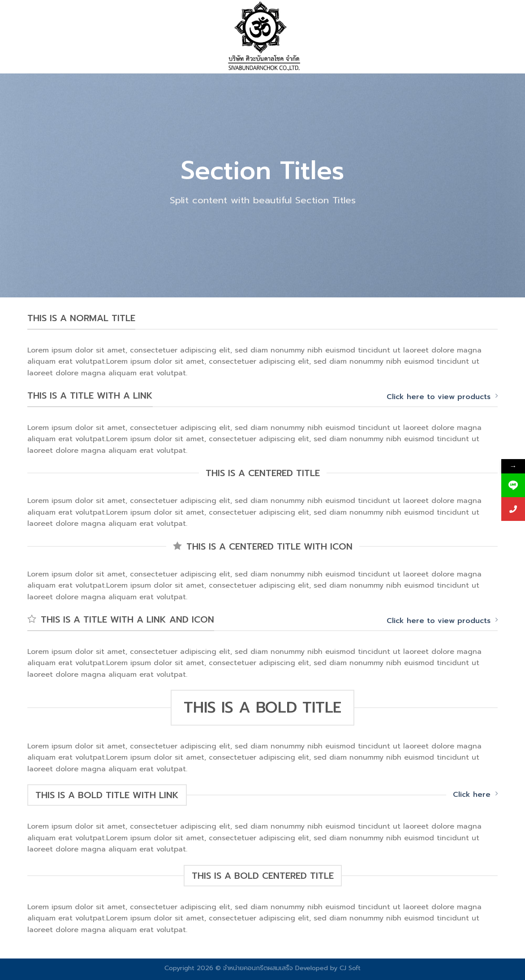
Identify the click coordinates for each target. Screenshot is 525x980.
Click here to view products (442, 397)
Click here (475, 795)
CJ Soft (350, 968)
